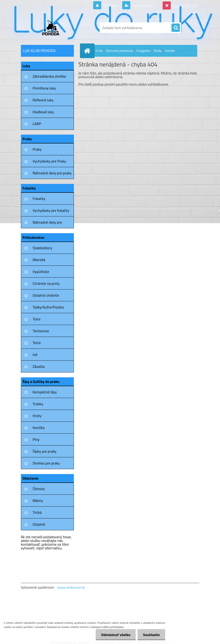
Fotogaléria (143, 51)
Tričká (37, 512)
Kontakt (170, 51)
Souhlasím (151, 635)
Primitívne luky (44, 88)
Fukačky (39, 199)
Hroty (37, 416)
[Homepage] (88, 51)
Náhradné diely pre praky (52, 173)
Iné (35, 355)
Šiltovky (39, 489)
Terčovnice (41, 331)
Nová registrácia (142, 6)
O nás (99, 51)
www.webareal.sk (71, 587)
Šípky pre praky (45, 451)
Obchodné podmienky (120, 51)
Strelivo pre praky (46, 463)
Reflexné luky (43, 100)
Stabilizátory (43, 248)
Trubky (38, 404)
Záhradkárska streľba (49, 76)
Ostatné (39, 524)
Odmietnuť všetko (115, 635)
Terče (37, 343)
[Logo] (53, 28)
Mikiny (38, 501)
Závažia (39, 366)
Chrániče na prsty (46, 283)
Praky (37, 149)
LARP (37, 124)
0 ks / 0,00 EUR (184, 6)
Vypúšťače (41, 272)
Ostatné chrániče (46, 295)
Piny (36, 439)
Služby (158, 51)
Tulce (37, 319)
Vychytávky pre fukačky (51, 210)
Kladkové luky (43, 112)
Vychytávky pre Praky (49, 161)
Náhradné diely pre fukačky (48, 224)
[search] (176, 28)
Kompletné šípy (45, 392)
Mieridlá (39, 260)
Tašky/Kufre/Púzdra (48, 307)
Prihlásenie (108, 6)
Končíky (39, 428)
